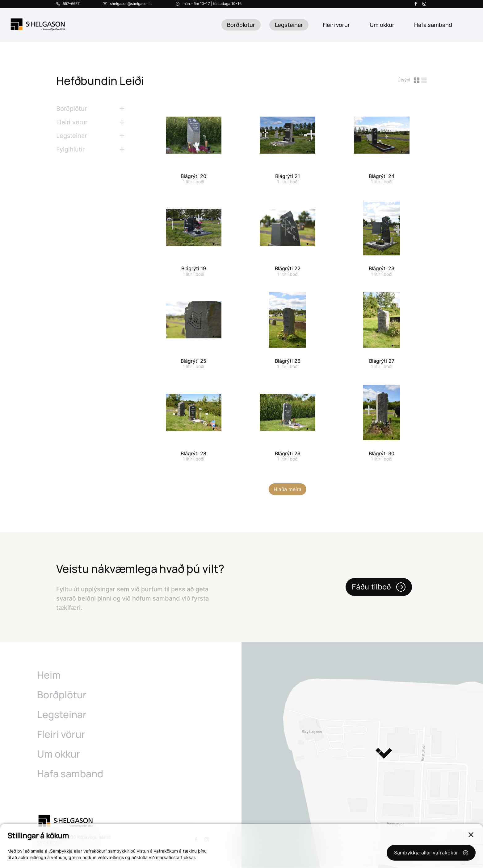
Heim (49, 675)
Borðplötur (241, 25)
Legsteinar (289, 25)
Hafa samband (70, 774)
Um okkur (59, 754)
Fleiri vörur (336, 25)
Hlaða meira (288, 490)
